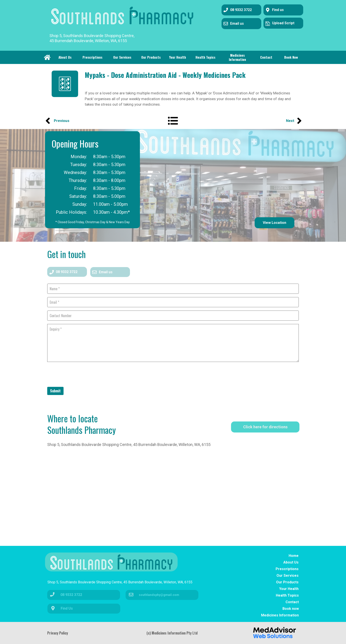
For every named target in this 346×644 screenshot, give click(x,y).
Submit (55, 391)
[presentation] (81, 374)
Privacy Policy (58, 633)
